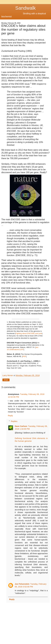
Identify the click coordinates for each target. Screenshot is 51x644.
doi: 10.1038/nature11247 (23, 348)
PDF (24, 356)
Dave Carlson (21, 426)
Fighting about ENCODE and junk (29, 333)
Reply (10, 416)
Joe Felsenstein (22, 584)
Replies (14, 421)
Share (6, 380)
